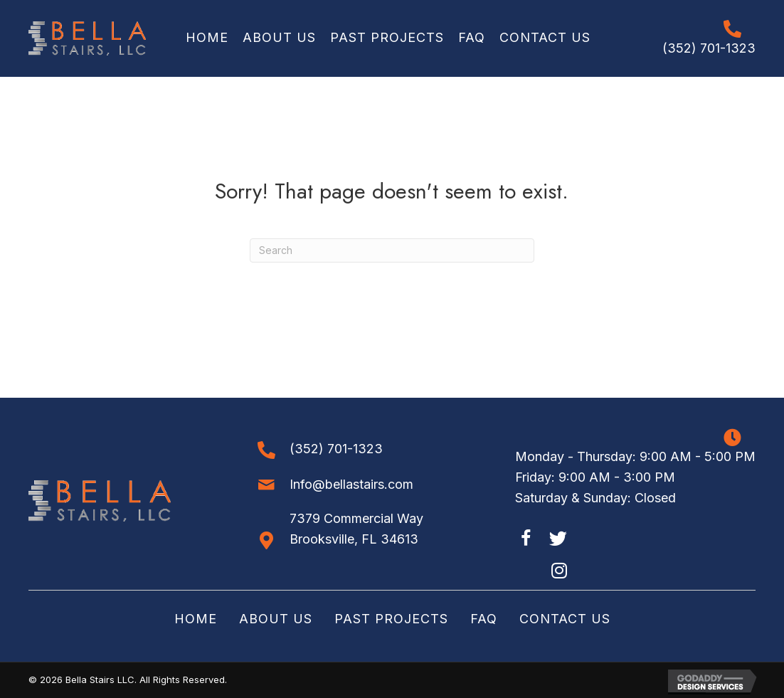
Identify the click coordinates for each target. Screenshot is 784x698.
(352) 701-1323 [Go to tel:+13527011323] (709, 48)
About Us (276, 619)
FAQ (484, 619)
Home (196, 619)
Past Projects (391, 619)
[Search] (392, 250)
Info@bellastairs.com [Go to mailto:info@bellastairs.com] (351, 484)
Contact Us (565, 619)
